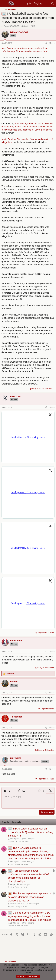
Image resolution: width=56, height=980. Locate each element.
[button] (5, 791)
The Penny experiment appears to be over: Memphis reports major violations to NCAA (29, 897)
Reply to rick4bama (46, 779)
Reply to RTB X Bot (46, 633)
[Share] (46, 43)
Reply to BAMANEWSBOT (43, 389)
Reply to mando (48, 709)
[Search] (52, 3)
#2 (50, 407)
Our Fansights (29, 839)
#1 (50, 43)
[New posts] (47, 3)
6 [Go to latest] (54, 43)
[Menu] (4, 3)
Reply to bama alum (46, 668)
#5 (50, 728)
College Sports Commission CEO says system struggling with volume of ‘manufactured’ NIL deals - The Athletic (29, 916)
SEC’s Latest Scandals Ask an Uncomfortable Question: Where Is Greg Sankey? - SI (30, 832)
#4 (50, 693)
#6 (50, 769)
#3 (50, 651)
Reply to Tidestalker (46, 750)
